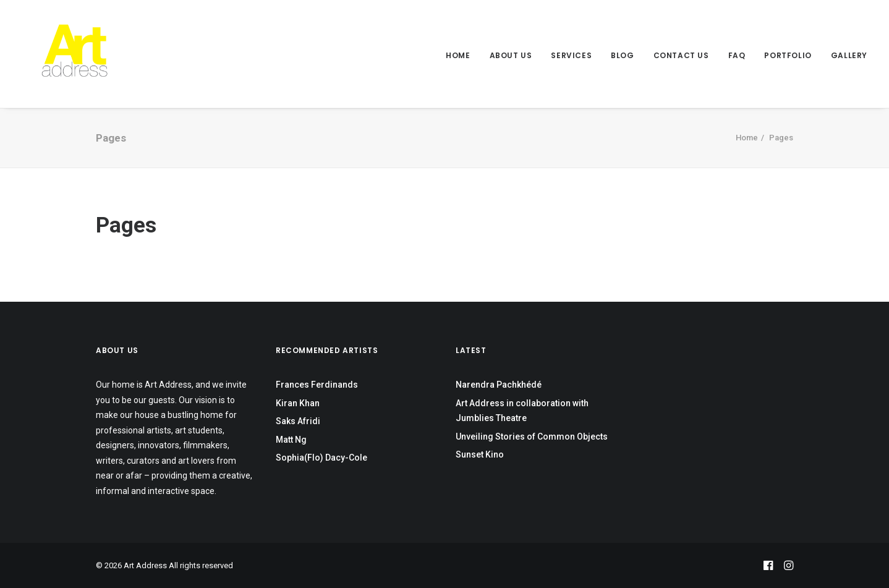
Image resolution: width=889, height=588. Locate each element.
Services (571, 55)
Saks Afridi (298, 421)
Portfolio (788, 55)
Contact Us (681, 55)
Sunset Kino (480, 454)
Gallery (849, 55)
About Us (511, 55)
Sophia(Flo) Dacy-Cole (321, 458)
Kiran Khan (298, 403)
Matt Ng (291, 440)
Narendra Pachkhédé (499, 385)
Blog (622, 55)
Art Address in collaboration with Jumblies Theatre (522, 411)
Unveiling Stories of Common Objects (532, 437)
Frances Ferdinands (317, 385)
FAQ (737, 55)
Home (458, 55)
